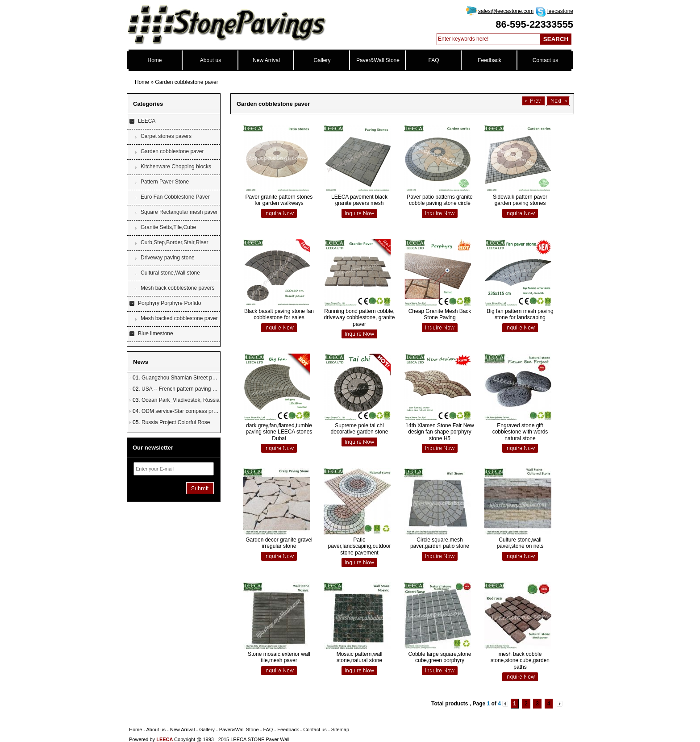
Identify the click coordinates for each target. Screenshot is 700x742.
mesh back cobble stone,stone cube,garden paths (520, 661)
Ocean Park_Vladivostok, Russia (181, 400)
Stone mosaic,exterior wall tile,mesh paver (279, 657)
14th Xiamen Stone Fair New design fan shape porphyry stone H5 (440, 432)
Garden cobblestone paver (186, 82)
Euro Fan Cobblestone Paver (175, 197)
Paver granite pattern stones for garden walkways (279, 200)
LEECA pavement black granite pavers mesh (359, 200)
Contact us (545, 60)
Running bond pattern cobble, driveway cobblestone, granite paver (360, 318)
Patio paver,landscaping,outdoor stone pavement (360, 546)
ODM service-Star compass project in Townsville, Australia (210, 411)
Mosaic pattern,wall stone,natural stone (360, 657)
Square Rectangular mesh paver (179, 212)
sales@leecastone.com (506, 11)
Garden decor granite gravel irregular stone (279, 543)
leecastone (560, 11)
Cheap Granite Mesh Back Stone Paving (440, 314)
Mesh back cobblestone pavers (177, 288)
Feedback (490, 60)
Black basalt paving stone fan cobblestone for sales (279, 314)
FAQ (433, 60)
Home (154, 60)
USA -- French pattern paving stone (183, 389)
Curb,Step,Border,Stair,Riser (174, 242)
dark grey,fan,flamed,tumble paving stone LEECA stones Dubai (279, 432)
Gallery (322, 60)
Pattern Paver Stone (165, 182)
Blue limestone (156, 333)
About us (210, 60)
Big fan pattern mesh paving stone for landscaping (520, 314)
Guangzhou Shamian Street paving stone (190, 378)
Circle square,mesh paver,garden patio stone (440, 543)
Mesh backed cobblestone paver (179, 318)
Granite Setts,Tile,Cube (168, 227)
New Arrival (266, 60)
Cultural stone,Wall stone (170, 273)
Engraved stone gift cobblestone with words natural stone (520, 432)
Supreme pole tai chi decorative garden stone (360, 429)
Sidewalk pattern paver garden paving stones (520, 200)
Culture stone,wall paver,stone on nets (520, 543)
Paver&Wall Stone (378, 60)
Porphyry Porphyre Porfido (169, 303)
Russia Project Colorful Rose (176, 422)
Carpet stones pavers (166, 136)
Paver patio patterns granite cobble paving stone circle (440, 200)
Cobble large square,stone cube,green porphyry (440, 657)
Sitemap (340, 729)
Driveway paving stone (168, 258)
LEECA (147, 121)
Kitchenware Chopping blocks (176, 167)
